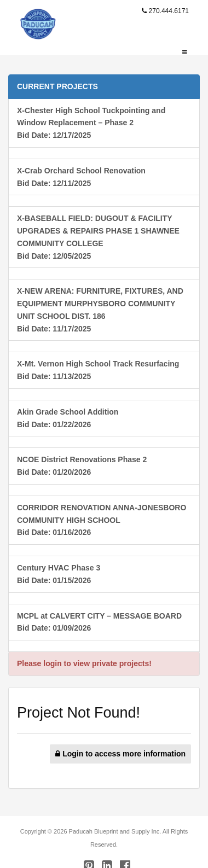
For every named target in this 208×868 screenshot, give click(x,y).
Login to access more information (120, 754)
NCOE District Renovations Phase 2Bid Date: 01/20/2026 (82, 466)
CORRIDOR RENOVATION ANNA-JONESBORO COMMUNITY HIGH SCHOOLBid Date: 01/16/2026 (102, 520)
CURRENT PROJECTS (57, 86)
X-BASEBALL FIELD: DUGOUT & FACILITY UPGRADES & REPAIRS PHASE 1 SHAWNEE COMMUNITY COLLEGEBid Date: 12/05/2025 (98, 237)
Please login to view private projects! (84, 663)
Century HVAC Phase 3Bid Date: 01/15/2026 (59, 574)
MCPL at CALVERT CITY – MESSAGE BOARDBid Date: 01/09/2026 (99, 622)
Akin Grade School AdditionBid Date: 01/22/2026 (68, 418)
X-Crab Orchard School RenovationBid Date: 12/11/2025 (81, 177)
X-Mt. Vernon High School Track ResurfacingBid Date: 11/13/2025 (98, 370)
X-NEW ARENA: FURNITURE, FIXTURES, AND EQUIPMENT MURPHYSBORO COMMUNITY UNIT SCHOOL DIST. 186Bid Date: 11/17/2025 (100, 310)
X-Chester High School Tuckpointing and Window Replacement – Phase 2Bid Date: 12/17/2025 (91, 123)
